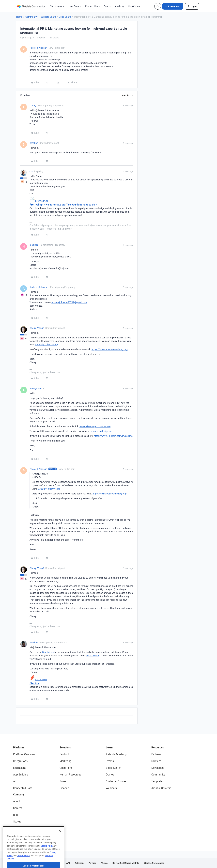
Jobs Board (65, 17)
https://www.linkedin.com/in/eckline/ (114, 436)
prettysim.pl (42, 201)
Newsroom (19, 828)
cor (31, 171)
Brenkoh (34, 143)
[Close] (60, 843)
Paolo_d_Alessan (38, 48)
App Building (21, 774)
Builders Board (48, 17)
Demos (110, 774)
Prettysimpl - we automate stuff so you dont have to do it (63, 205)
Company (19, 794)
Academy (119, 6)
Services (156, 761)
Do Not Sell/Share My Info (126, 863)
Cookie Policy (47, 857)
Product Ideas (92, 6)
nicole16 (34, 245)
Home (19, 17)
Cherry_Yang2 (37, 328)
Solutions (65, 747)
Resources (158, 747)
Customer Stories (116, 781)
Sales (63, 781)
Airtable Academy (116, 754)
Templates (157, 781)
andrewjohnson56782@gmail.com (69, 302)
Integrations (20, 761)
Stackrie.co (48, 652)
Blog (16, 815)
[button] (173, 6)
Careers (18, 808)
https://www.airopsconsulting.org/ (110, 349)
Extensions (20, 768)
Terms (104, 863)
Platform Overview (24, 754)
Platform (18, 747)
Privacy (92, 863)
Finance (64, 788)
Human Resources (70, 774)
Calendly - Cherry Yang (47, 344)
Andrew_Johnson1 (39, 287)
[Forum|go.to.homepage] (31, 6)
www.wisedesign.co (101, 431)
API (68, 863)
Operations (66, 768)
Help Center (134, 6)
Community (31, 17)
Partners (156, 754)
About (17, 801)
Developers (158, 768)
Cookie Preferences (154, 863)
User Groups (75, 6)
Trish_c (33, 105)
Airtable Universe (161, 788)
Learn (109, 747)
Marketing (65, 761)
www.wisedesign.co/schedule (95, 426)
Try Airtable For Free (25, 835)
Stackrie (34, 642)
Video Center (113, 768)
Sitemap (79, 863)
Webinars (111, 788)
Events (107, 6)
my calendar (93, 655)
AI (14, 781)
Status (17, 821)
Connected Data (23, 788)
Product (64, 754)
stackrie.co (41, 679)
